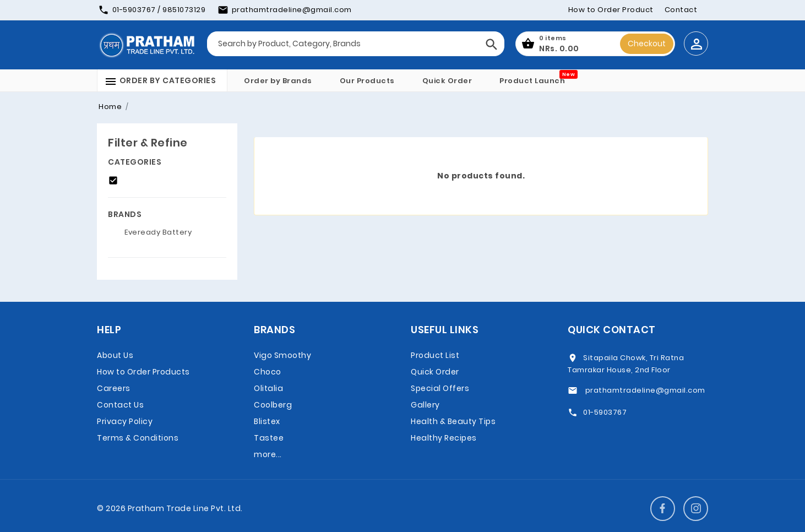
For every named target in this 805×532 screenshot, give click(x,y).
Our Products (367, 81)
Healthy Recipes (444, 438)
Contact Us (120, 405)
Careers (114, 388)
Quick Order (447, 81)
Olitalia (268, 388)
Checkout (647, 44)
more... (268, 454)
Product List (435, 355)
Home (110, 107)
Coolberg (273, 405)
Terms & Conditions (138, 438)
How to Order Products (143, 372)
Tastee (269, 438)
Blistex (267, 421)
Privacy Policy (125, 421)
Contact (681, 10)
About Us (115, 355)
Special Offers (440, 388)
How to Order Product (611, 10)
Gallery (425, 405)
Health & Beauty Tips (453, 421)
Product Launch (532, 81)
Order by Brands (278, 81)
